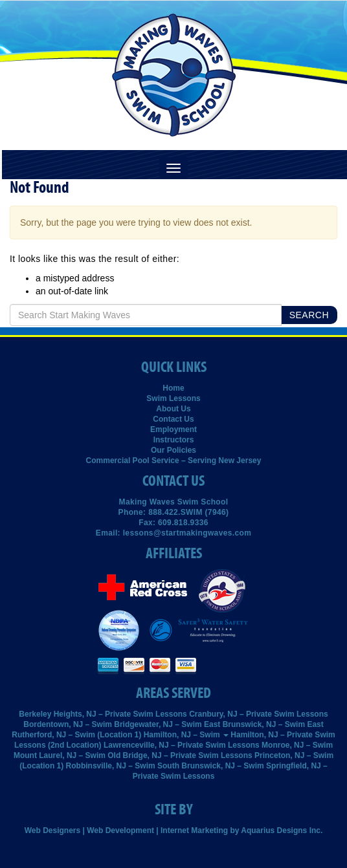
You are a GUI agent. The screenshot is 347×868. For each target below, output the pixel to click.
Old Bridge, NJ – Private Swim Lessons (180, 755)
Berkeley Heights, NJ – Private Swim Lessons (103, 714)
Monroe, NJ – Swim (297, 745)
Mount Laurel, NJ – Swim (60, 755)
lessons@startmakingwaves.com (187, 533)
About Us (173, 409)
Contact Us (173, 419)
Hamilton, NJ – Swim (186, 735)
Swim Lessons (173, 398)
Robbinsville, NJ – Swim (111, 766)
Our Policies (173, 450)
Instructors (174, 440)
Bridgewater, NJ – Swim (158, 724)
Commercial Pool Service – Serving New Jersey (174, 461)
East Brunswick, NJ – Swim (254, 724)
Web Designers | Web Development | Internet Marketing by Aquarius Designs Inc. (174, 830)
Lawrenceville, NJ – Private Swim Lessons (182, 745)
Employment (173, 429)
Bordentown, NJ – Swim (68, 724)
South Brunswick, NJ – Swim (211, 766)
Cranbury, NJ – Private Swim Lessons (259, 714)
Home (173, 388)
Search (309, 315)
